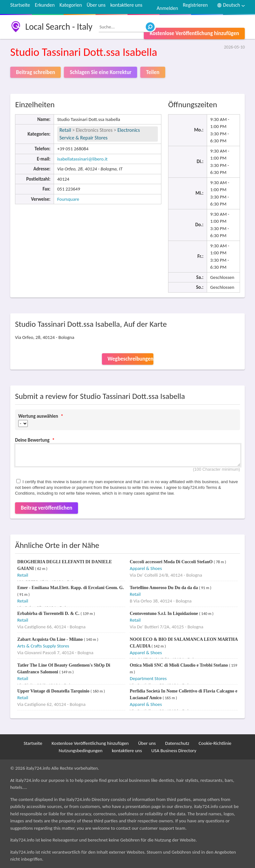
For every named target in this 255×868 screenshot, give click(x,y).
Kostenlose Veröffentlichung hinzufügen (194, 33)
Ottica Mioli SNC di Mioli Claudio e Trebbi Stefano (179, 665)
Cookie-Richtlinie (215, 743)
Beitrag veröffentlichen (46, 508)
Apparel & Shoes (146, 568)
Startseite (20, 5)
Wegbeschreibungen (131, 359)
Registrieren (195, 5)
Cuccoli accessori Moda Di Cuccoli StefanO (172, 562)
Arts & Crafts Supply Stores (43, 646)
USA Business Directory (174, 751)
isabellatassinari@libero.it (82, 159)
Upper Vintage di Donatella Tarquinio (54, 691)
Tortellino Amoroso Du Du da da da (164, 588)
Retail (65, 130)
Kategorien (71, 5)
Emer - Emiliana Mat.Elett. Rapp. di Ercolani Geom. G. (71, 588)
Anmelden (167, 8)
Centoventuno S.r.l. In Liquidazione (164, 614)
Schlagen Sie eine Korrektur (100, 72)
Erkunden (45, 5)
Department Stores (148, 678)
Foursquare (68, 199)
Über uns (96, 5)
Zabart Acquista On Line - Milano (50, 639)
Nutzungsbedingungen (81, 751)
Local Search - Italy (59, 27)
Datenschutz (177, 743)
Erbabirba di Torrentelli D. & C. (49, 614)
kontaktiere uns (126, 5)
